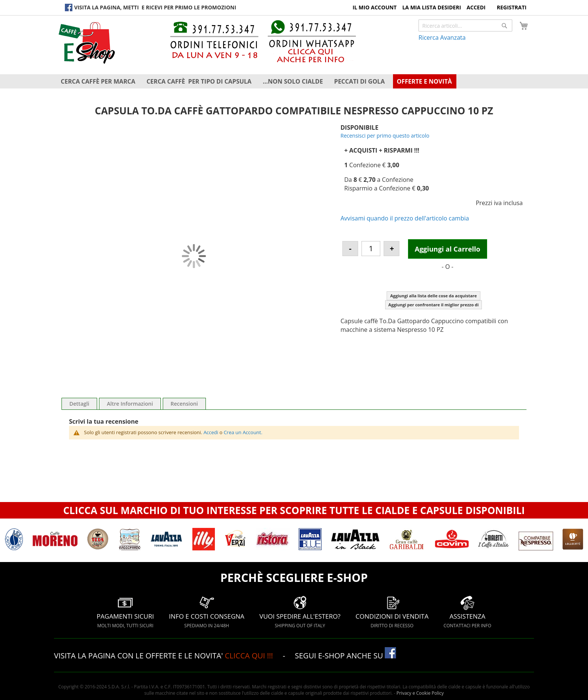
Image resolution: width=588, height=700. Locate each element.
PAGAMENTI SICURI (125, 612)
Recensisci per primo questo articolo (385, 136)
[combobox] (465, 25)
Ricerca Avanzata (442, 37)
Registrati (512, 7)
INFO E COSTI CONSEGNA (207, 612)
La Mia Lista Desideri (432, 7)
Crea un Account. (243, 432)
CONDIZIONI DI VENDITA (392, 612)
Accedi (476, 7)
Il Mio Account (375, 7)
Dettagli (79, 404)
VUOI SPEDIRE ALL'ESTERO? (300, 612)
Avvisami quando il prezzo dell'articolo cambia (405, 218)
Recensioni (184, 404)
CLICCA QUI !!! (250, 656)
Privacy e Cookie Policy (420, 693)
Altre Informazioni (130, 404)
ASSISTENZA (467, 612)
